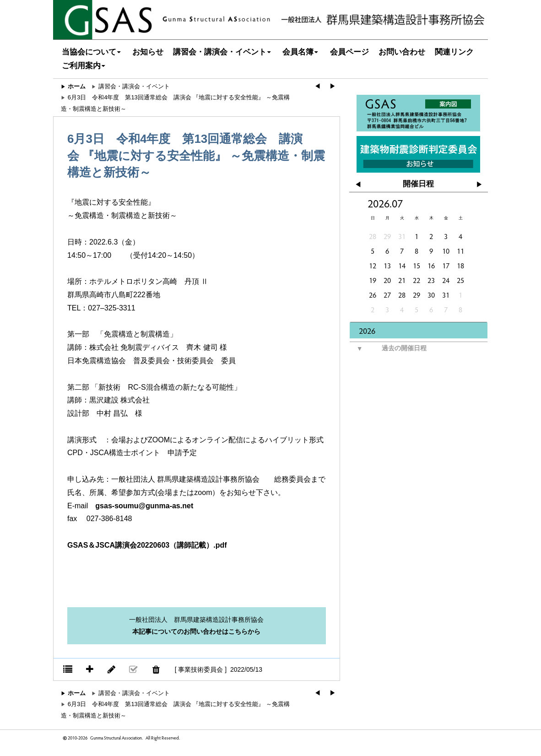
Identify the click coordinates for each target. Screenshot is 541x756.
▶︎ (333, 86)
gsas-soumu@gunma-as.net (144, 506)
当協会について (92, 52)
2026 (367, 330)
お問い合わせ (402, 52)
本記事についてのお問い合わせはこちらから (196, 631)
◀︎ (317, 86)
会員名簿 (301, 52)
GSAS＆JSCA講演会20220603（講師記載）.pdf (147, 545)
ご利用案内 (85, 66)
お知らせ (148, 52)
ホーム (77, 86)
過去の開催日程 (388, 348)
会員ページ (349, 52)
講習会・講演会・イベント (223, 52)
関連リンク (454, 52)
